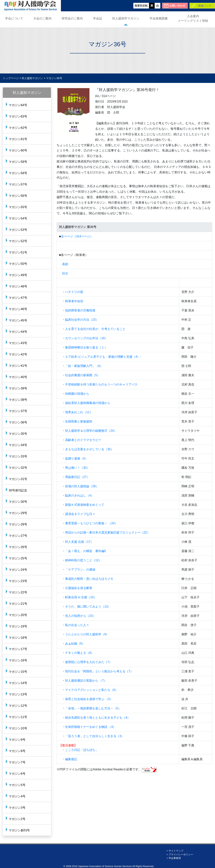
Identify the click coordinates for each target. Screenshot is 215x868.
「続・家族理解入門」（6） (84, 366)
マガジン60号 (18, 150)
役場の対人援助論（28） (82, 486)
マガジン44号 (18, 332)
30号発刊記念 (18, 490)
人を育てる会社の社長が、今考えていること (95, 329)
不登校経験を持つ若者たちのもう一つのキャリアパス (101, 384)
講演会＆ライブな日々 (80, 514)
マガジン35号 (18, 434)
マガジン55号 (18, 207)
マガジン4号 (17, 796)
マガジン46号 (18, 309)
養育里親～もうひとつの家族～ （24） (91, 523)
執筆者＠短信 (74, 301)
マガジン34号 (18, 445)
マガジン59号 (18, 162)
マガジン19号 (18, 626)
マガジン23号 (18, 581)
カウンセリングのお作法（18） (86, 338)
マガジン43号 (18, 343)
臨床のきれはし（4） (79, 495)
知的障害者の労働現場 (80, 310)
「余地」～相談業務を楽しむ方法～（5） (93, 708)
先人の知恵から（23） (80, 616)
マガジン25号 (18, 558)
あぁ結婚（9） (75, 644)
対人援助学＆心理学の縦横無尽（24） (91, 431)
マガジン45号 (18, 320)
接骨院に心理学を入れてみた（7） (89, 662)
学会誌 (98, 18)
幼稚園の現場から (77, 394)
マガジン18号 (18, 638)
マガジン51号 (18, 252)
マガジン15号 (18, 672)
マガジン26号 (18, 547)
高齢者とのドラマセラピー (83, 440)
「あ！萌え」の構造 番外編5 (86, 551)
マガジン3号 (17, 808)
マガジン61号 (18, 139)
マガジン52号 (18, 241)
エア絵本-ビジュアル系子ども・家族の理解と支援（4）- (103, 357)
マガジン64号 (18, 105)
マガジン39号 (18, 388)
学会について (14, 18)
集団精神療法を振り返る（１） (86, 347)
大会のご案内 (42, 18)
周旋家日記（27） (77, 477)
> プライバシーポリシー (180, 854)
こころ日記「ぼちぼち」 (82, 750)
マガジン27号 (18, 536)
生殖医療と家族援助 (79, 421)
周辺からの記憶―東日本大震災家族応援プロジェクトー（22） (107, 532)
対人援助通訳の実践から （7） (86, 681)
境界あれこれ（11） (79, 412)
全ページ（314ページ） (77, 236)
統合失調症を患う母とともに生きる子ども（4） (98, 718)
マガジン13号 (18, 694)
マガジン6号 (17, 774)
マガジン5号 (17, 785)
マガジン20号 (18, 615)
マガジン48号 (18, 286)
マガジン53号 (18, 230)
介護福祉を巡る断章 (79, 588)
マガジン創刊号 (19, 830)
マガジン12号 (18, 706)
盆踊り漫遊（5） (76, 458)
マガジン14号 (18, 683)
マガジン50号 (18, 264)
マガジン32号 (18, 468)
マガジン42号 (18, 354)
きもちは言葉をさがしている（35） (89, 449)
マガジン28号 (18, 524)
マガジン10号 (18, 728)
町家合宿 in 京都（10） (81, 597)
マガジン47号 (18, 298)
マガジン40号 (18, 377)
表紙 (65, 264)
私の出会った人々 (77, 625)
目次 (65, 273)
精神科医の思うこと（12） (83, 560)
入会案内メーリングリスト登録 (193, 18)
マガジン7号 (17, 762)
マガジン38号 (18, 400)
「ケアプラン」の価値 (80, 570)
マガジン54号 (18, 218)
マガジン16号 (18, 660)
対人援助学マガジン (126, 18)
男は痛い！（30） (77, 468)
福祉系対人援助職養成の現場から (88, 403)
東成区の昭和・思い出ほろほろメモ (89, 579)
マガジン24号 (18, 570)
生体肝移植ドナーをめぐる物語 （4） (90, 727)
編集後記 (71, 759)
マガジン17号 (18, 649)
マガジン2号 (17, 819)
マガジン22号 (18, 592)
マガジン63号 (18, 116)
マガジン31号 (18, 479)
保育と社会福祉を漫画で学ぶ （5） (89, 699)
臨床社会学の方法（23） (82, 320)
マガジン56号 (18, 196)
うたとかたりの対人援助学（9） (87, 634)
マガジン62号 (18, 128)
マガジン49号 (18, 275)
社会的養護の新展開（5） (83, 375)
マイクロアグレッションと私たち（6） (92, 690)
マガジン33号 (18, 456)
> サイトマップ (175, 851)
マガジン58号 (18, 173)
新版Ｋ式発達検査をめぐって (85, 505)
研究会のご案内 (72, 18)
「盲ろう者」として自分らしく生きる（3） (95, 736)
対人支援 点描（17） (79, 542)
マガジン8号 (17, 751)
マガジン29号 (18, 513)
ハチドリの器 (74, 292)
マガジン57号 (18, 184)
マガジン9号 (17, 740)
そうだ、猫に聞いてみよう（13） (88, 607)
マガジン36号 (18, 422)
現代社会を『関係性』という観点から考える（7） (99, 671)
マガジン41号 (18, 366)
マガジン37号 (18, 411)
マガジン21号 (18, 604)
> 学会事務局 (174, 858)
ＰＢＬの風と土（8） (79, 653)
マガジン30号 (18, 502)
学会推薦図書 (159, 18)
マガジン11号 (18, 717)
